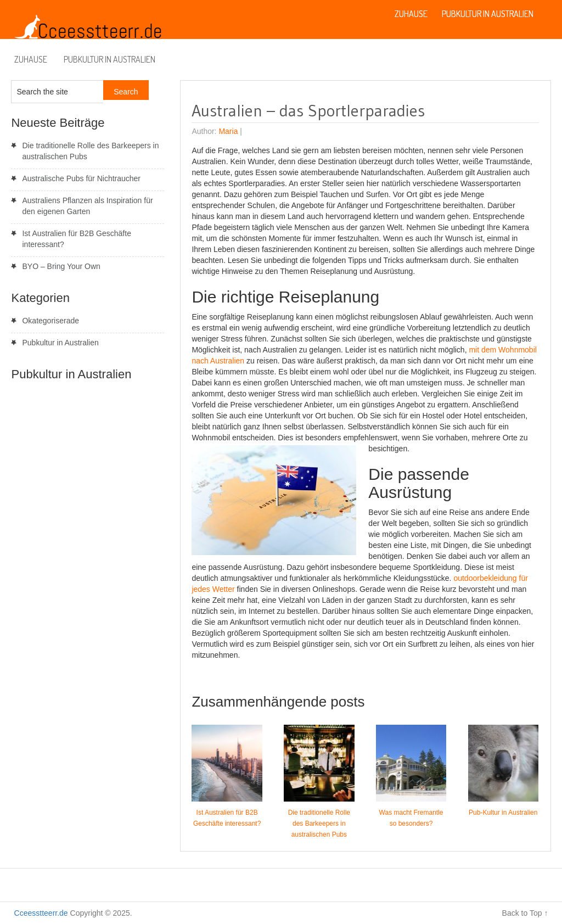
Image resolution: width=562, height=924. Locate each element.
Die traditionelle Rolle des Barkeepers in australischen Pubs (319, 824)
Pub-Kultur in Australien (503, 813)
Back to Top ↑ (525, 913)
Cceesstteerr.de (41, 913)
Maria (228, 131)
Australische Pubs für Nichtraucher (81, 178)
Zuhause (31, 59)
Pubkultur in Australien (109, 59)
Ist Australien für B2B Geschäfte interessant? (227, 818)
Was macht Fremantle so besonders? (411, 818)
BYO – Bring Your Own (61, 266)
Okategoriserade (50, 321)
